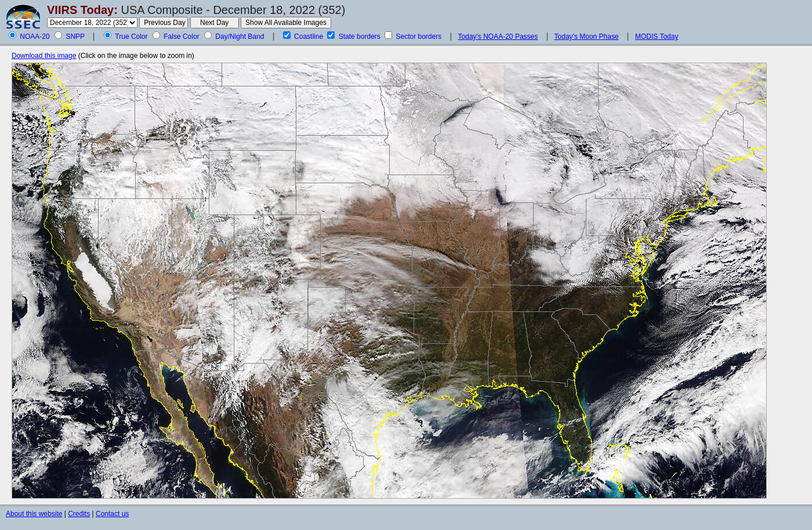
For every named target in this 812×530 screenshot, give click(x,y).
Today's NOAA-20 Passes (498, 37)
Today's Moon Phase (587, 37)
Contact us (112, 514)
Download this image (44, 56)
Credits (79, 514)
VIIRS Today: (82, 10)
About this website (34, 514)
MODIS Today (657, 37)
